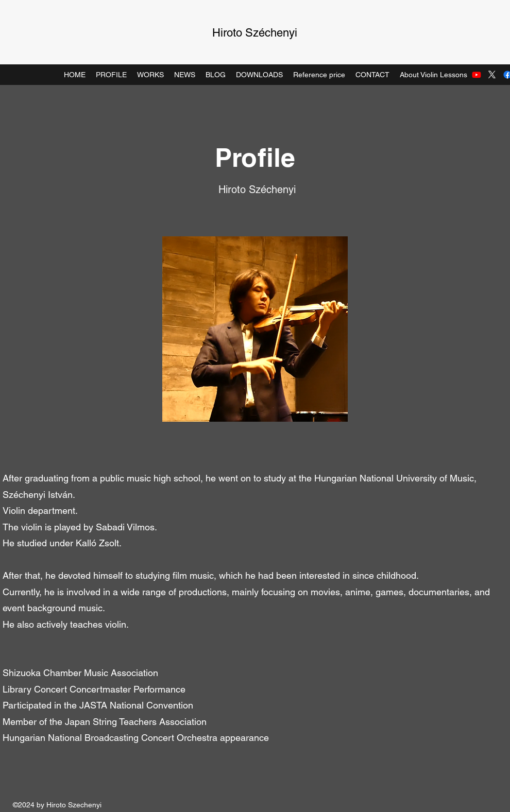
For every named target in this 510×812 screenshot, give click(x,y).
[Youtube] (477, 75)
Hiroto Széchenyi (255, 33)
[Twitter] (492, 75)
